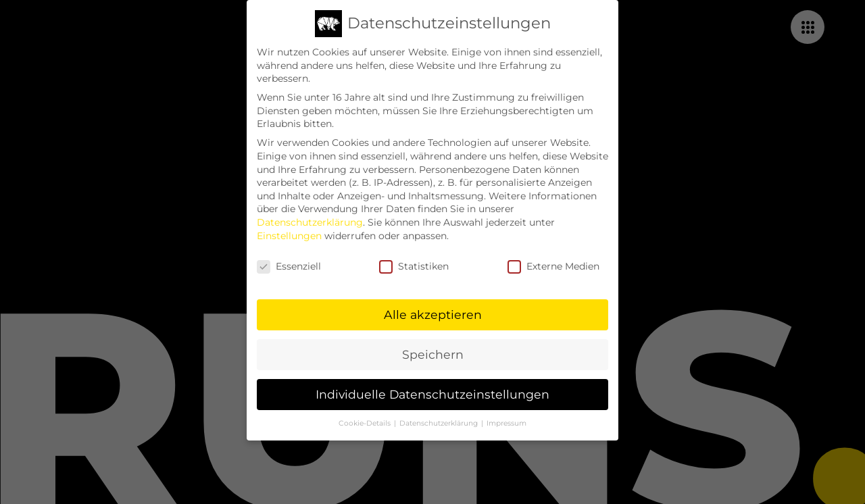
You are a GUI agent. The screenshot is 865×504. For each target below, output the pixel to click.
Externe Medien (553, 262)
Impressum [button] (506, 419)
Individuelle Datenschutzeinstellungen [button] (432, 390)
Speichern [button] (433, 350)
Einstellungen (289, 231)
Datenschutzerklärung (310, 218)
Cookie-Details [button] (366, 419)
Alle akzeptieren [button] (433, 310)
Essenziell (289, 262)
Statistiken (414, 262)
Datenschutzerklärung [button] (440, 419)
